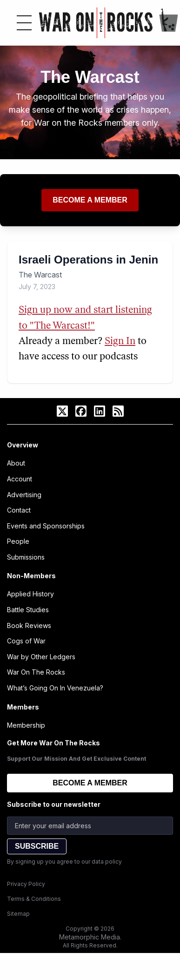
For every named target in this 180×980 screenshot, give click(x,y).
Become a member (90, 200)
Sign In (120, 341)
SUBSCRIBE (37, 846)
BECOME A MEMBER (90, 783)
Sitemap (18, 914)
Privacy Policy (26, 884)
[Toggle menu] (24, 23)
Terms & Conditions (34, 899)
